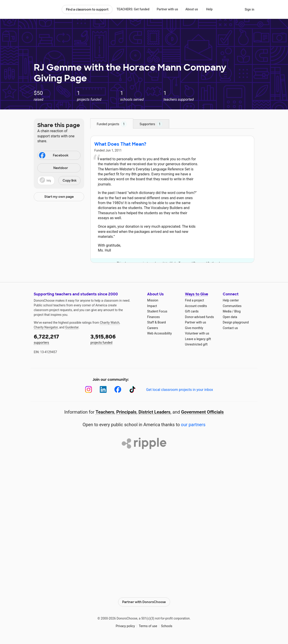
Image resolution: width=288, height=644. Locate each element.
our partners (193, 425)
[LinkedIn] (103, 389)
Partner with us (168, 9)
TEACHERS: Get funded (133, 9)
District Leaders (155, 412)
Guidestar (72, 327)
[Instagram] (89, 389)
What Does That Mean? (120, 144)
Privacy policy (125, 626)
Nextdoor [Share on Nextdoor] (53, 168)
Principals (126, 412)
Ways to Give (197, 294)
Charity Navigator (46, 327)
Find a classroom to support (87, 9)
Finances (153, 317)
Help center (231, 300)
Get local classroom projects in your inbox (179, 390)
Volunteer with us (197, 333)
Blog (237, 311)
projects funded (116, 339)
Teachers (105, 412)
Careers (153, 328)
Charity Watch (110, 323)
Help (209, 9)
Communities (232, 306)
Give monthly (194, 328)
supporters (59, 339)
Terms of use (148, 626)
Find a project (194, 300)
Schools (167, 626)
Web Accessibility (159, 333)
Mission (153, 300)
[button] (59, 180)
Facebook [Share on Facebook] (53, 156)
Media (227, 311)
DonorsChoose (46, 9)
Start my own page (59, 197)
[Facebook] (118, 389)
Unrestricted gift (196, 344)
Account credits (196, 306)
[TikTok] (132, 389)
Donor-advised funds (199, 317)
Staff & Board (156, 322)
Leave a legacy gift (198, 339)
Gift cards (192, 311)
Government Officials (202, 412)
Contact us (230, 328)
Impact (152, 306)
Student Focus (157, 311)
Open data (230, 317)
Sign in (249, 9)
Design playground (236, 322)
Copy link (70, 180)
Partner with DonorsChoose (144, 602)
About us (192, 9)
